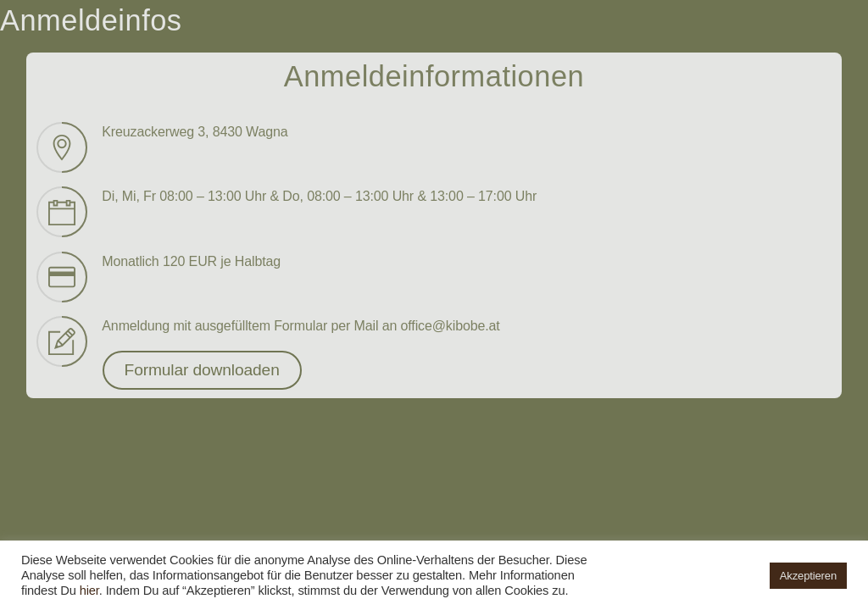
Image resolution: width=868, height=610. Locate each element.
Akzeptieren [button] (808, 576)
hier (89, 591)
